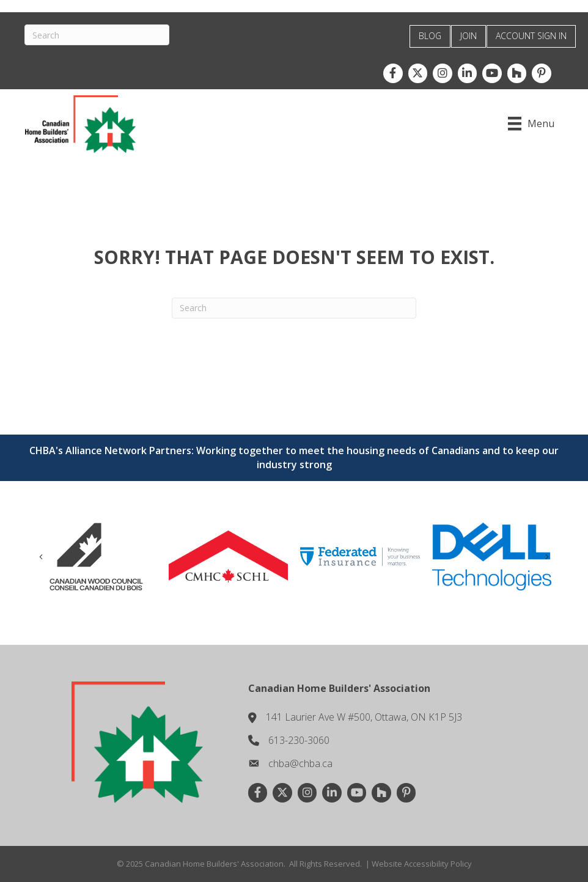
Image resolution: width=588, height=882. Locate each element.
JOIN (469, 36)
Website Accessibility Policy (422, 864)
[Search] (97, 35)
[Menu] (531, 123)
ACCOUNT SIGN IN (531, 36)
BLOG (430, 36)
